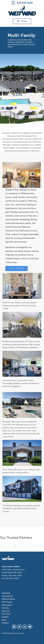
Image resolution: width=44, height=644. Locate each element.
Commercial (7, 596)
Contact (5, 623)
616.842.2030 (22, 3)
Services (5, 608)
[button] (2, 546)
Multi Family (7, 602)
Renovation (7, 605)
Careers (5, 617)
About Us (6, 611)
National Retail (8, 599)
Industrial (6, 593)
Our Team (6, 614)
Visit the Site (17, 268)
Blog (4, 620)
